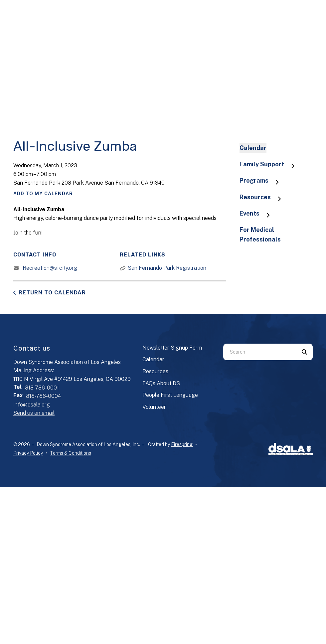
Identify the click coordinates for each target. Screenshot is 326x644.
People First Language (170, 395)
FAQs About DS (161, 383)
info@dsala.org (32, 405)
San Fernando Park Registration (167, 268)
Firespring (182, 444)
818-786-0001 (42, 388)
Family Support (270, 165)
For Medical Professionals (260, 235)
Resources (263, 198)
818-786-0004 (43, 396)
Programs (262, 181)
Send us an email (34, 413)
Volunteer (154, 407)
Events (258, 214)
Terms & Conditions (71, 453)
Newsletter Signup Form (172, 348)
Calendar (253, 148)
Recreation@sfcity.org (50, 268)
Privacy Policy (28, 453)
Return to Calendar (52, 293)
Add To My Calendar (43, 194)
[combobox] (260, 352)
